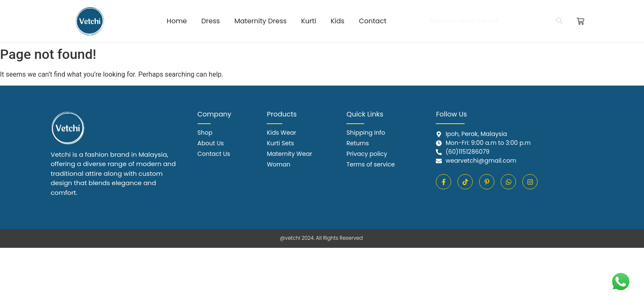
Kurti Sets (280, 143)
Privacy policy (367, 154)
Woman (278, 164)
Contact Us (214, 154)
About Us (211, 143)
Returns (358, 143)
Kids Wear (281, 133)
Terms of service (371, 164)
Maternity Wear (289, 154)
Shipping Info (366, 133)
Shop (205, 133)
